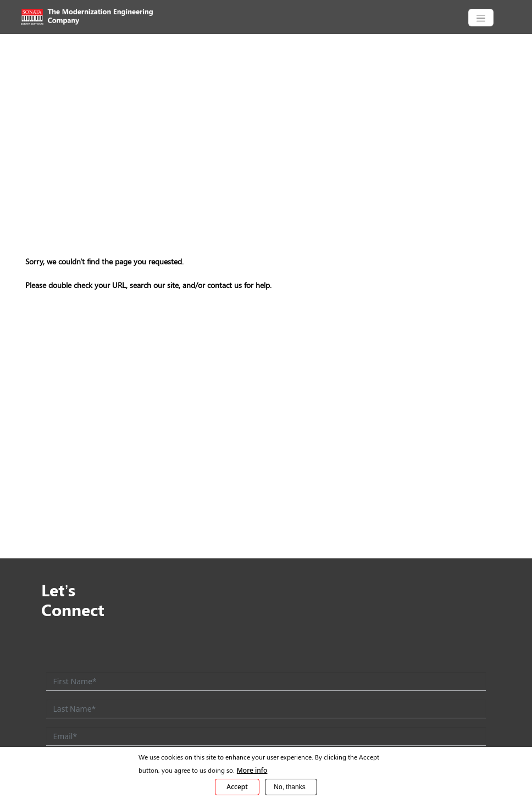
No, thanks (289, 787)
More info (252, 770)
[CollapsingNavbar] (481, 18)
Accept (237, 787)
